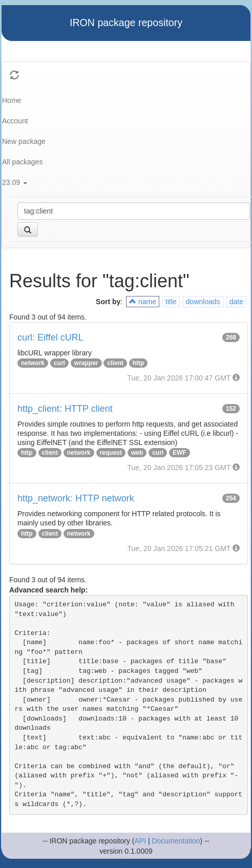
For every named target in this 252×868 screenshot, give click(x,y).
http (139, 363)
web (137, 453)
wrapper (86, 363)
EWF (180, 453)
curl (59, 363)
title (171, 302)
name (143, 302)
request (111, 453)
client (115, 363)
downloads (203, 302)
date (236, 302)
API (140, 841)
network (33, 363)
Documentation (176, 841)
